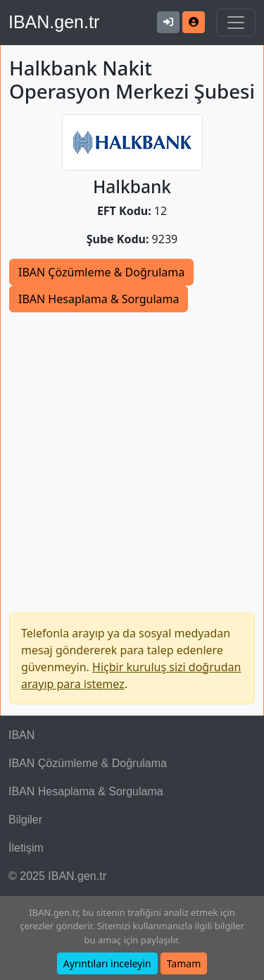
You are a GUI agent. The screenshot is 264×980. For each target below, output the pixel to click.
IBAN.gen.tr (54, 22)
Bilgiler (25, 820)
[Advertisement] (132, 452)
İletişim (26, 848)
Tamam (184, 963)
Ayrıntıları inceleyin (107, 963)
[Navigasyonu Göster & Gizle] (236, 23)
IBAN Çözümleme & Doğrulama (101, 272)
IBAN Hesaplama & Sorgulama (99, 299)
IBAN (21, 735)
